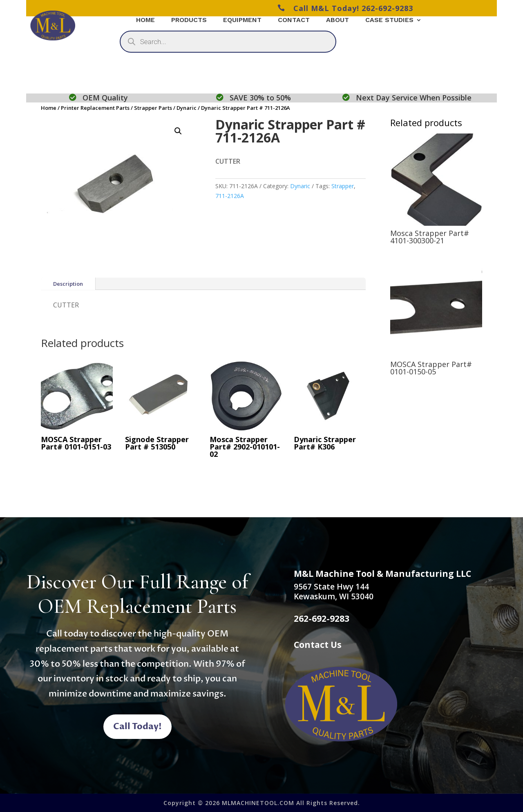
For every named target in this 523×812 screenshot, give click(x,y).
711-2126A (230, 196)
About (337, 20)
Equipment (242, 20)
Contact (294, 20)
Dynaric (187, 108)
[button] (178, 131)
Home (49, 108)
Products (189, 20)
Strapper (343, 186)
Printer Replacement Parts (95, 108)
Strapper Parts (153, 108)
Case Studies (389, 20)
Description (68, 284)
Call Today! (137, 727)
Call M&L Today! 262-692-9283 (345, 8)
